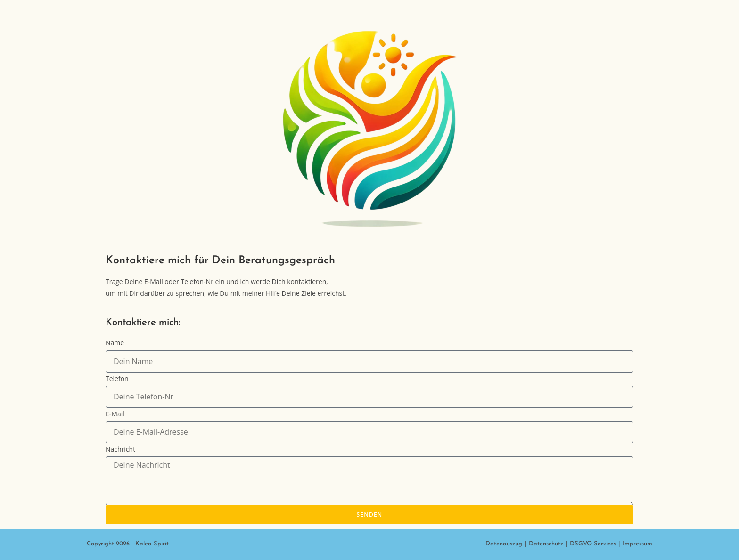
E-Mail (115, 414)
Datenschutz (546, 544)
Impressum (637, 544)
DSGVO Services (593, 544)
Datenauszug (504, 544)
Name (115, 343)
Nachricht (120, 449)
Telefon (117, 378)
